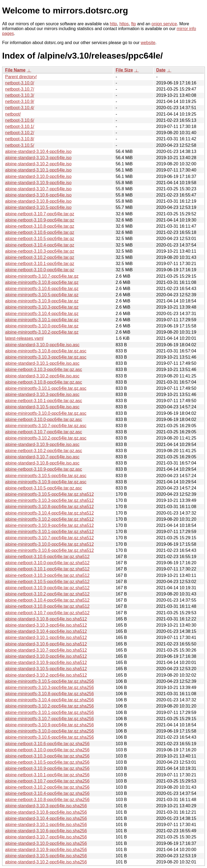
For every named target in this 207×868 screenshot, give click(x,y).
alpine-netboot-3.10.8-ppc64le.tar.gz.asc (44, 382)
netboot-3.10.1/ (20, 126)
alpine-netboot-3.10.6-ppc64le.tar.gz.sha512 (47, 557)
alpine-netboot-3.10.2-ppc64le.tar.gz (40, 257)
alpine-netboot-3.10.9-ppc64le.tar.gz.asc (44, 469)
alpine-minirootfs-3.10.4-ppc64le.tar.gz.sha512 (49, 513)
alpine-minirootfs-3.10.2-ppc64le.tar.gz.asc (46, 438)
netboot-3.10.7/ (20, 89)
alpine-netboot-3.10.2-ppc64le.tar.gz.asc (44, 451)
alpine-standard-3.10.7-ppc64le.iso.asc (42, 457)
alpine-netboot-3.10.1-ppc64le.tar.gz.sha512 (47, 569)
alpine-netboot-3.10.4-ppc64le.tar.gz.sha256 (47, 793)
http (113, 24)
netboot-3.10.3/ (20, 95)
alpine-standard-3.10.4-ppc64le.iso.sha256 (46, 818)
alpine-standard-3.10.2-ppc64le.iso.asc (42, 376)
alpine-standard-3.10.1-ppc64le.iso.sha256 (46, 825)
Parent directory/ (21, 77)
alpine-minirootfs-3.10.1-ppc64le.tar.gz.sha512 (49, 532)
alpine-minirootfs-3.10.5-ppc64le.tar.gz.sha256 (49, 681)
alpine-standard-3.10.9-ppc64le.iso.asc (42, 444)
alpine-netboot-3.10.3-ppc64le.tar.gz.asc (44, 369)
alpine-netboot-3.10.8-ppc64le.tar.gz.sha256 (47, 800)
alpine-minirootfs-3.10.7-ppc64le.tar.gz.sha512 (49, 538)
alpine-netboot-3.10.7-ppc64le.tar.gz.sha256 (47, 781)
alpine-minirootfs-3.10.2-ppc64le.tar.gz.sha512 (49, 519)
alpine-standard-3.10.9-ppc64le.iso (38, 183)
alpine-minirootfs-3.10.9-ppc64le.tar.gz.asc (46, 482)
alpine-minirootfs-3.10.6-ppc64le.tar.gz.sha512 (49, 550)
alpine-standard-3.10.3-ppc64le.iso (38, 158)
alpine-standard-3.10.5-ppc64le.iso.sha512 (46, 669)
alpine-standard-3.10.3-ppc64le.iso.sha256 (46, 806)
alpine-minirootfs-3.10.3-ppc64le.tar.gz (42, 307)
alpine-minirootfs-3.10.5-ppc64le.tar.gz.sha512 (49, 494)
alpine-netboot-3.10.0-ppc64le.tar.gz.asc (44, 419)
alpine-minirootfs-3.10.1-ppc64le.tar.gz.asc (46, 388)
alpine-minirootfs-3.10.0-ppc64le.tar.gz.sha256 (49, 731)
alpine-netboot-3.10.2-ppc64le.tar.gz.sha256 (47, 787)
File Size (124, 70)
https (124, 24)
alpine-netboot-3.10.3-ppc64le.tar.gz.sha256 (47, 756)
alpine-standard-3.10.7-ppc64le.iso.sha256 (46, 837)
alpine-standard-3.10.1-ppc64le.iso (38, 170)
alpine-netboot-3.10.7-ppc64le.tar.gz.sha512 (47, 613)
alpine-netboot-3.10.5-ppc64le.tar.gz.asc (44, 488)
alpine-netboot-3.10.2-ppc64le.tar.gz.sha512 (47, 594)
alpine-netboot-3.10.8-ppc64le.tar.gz (40, 226)
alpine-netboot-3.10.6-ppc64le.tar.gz (40, 232)
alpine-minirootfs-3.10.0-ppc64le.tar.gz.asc (46, 413)
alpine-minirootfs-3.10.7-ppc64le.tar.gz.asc (46, 426)
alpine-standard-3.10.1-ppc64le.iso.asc (42, 363)
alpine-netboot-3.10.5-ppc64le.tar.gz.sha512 (47, 582)
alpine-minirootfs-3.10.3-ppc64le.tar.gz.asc (46, 357)
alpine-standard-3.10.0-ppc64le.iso (38, 176)
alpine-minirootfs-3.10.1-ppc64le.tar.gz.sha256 (49, 712)
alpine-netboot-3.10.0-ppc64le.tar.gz (40, 270)
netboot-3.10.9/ (20, 101)
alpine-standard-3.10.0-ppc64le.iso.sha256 (46, 843)
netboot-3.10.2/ (20, 133)
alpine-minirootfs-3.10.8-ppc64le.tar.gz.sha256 (49, 694)
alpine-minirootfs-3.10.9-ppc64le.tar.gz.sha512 (49, 525)
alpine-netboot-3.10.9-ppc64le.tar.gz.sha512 (47, 588)
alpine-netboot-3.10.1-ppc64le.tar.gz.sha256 (47, 775)
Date (161, 70)
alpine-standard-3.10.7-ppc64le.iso (38, 189)
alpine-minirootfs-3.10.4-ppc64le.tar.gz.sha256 (49, 700)
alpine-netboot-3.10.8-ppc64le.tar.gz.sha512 (47, 606)
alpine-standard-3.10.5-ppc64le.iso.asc (42, 407)
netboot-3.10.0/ (20, 83)
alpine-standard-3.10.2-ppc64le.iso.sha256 (46, 862)
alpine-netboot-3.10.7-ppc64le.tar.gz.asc (44, 432)
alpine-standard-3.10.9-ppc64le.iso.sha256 (46, 850)
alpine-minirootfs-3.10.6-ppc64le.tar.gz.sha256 (49, 737)
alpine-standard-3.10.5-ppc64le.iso (38, 207)
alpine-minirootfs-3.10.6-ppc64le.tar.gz (42, 289)
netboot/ (13, 114)
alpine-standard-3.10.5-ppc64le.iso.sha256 (46, 856)
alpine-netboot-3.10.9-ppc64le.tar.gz (40, 220)
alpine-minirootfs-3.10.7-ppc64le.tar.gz (42, 276)
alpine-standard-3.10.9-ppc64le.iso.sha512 (46, 662)
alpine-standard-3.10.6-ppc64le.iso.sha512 (46, 644)
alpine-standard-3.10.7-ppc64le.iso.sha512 (46, 650)
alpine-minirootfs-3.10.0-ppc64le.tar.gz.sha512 (49, 544)
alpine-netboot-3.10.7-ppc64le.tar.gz (40, 214)
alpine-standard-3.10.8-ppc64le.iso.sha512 (46, 619)
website (148, 43)
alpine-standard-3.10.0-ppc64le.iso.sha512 (46, 656)
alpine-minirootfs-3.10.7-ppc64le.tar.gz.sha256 (49, 719)
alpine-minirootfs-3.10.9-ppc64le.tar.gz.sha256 (49, 725)
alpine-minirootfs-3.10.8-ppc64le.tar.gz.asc (46, 351)
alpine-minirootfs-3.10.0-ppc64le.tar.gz (42, 326)
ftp (133, 24)
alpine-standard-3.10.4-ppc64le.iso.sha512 (46, 631)
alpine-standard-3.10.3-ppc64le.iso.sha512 (46, 625)
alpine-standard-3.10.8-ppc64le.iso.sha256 (46, 812)
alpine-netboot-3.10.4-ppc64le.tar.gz (40, 245)
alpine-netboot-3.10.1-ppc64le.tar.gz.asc (44, 401)
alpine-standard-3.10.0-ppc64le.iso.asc (42, 345)
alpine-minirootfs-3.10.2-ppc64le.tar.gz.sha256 (49, 706)
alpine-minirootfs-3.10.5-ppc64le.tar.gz (42, 295)
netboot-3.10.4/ (20, 108)
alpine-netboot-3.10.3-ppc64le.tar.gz (40, 251)
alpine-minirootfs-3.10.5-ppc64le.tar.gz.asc (46, 476)
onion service (164, 24)
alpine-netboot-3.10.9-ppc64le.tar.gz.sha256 (47, 768)
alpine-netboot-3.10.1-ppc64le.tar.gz (40, 264)
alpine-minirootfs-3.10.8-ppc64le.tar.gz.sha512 (49, 507)
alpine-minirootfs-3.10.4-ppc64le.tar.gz (42, 314)
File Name (15, 70)
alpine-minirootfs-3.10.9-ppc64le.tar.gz (42, 301)
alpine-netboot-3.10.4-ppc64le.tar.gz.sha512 (47, 600)
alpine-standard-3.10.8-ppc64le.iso (38, 201)
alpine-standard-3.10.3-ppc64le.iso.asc (42, 394)
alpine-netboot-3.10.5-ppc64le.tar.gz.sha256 (47, 762)
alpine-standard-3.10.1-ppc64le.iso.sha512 (46, 637)
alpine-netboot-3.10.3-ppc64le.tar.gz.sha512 (47, 575)
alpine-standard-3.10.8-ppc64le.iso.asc (42, 463)
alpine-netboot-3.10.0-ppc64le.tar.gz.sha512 (47, 563)
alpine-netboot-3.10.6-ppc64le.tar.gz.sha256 (47, 744)
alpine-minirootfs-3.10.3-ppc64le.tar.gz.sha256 (49, 687)
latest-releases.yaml (24, 338)
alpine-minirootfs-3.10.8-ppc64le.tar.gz (42, 282)
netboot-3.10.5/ (20, 145)
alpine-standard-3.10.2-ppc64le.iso (38, 164)
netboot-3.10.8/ (20, 139)
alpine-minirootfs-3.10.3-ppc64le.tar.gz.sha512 (49, 500)
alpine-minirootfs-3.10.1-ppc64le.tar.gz (42, 320)
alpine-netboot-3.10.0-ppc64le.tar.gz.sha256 (47, 750)
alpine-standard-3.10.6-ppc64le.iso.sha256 (46, 831)
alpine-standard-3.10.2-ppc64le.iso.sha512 (46, 675)
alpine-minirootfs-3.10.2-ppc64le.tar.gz (42, 332)
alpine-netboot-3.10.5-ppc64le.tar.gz (40, 239)
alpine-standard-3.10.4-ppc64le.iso (38, 151)
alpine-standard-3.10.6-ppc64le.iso (38, 195)
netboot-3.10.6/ (20, 120)
